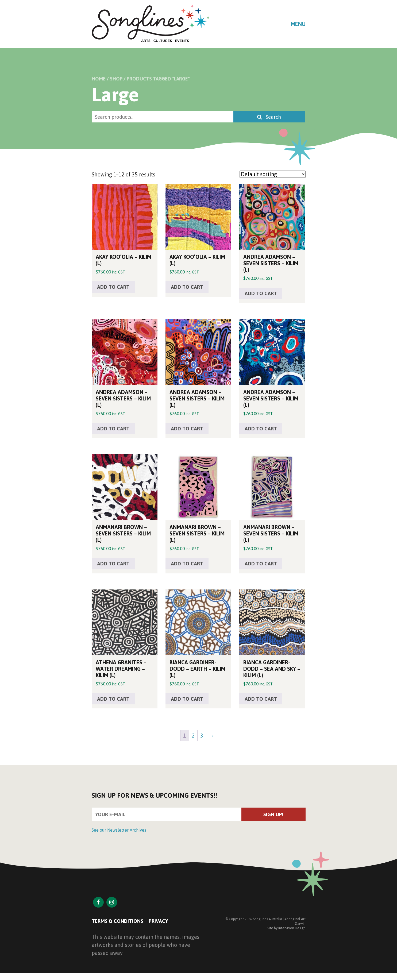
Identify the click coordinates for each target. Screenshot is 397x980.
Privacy (162, 925)
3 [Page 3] (202, 738)
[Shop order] (273, 174)
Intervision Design (292, 932)
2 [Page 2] (193, 738)
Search (272, 117)
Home (99, 79)
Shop (116, 79)
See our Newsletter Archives (119, 834)
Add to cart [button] (114, 288)
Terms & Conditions (119, 925)
